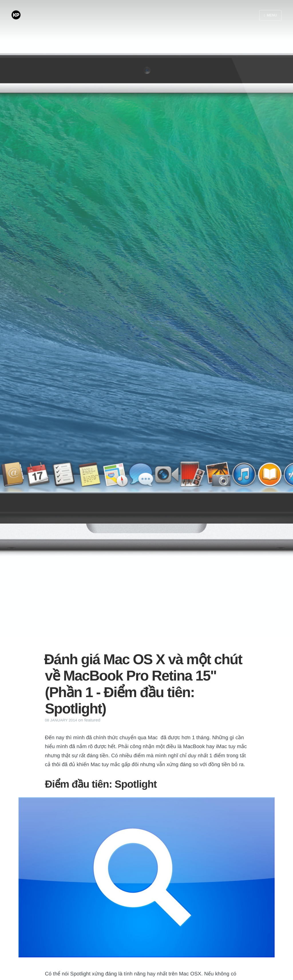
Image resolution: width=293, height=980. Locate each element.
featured (92, 720)
